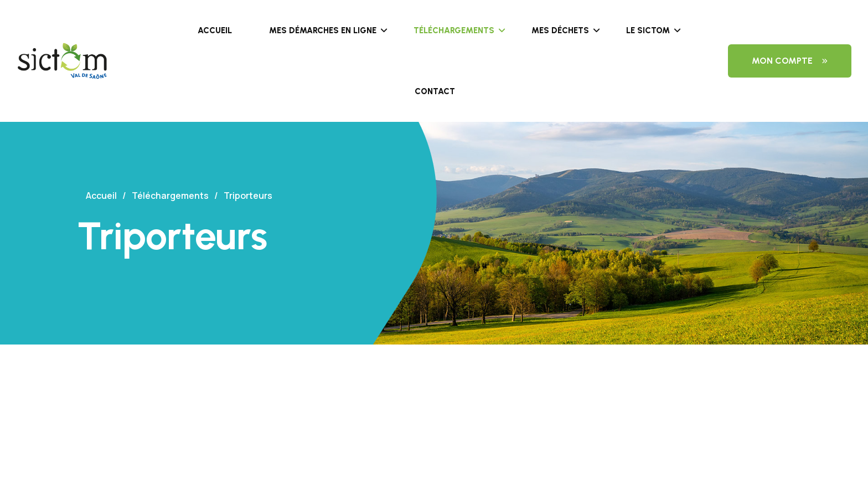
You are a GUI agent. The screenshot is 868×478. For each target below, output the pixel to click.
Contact (435, 91)
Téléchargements (454, 30)
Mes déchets (560, 30)
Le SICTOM (648, 30)
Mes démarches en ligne (323, 30)
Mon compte (790, 61)
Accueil (215, 30)
